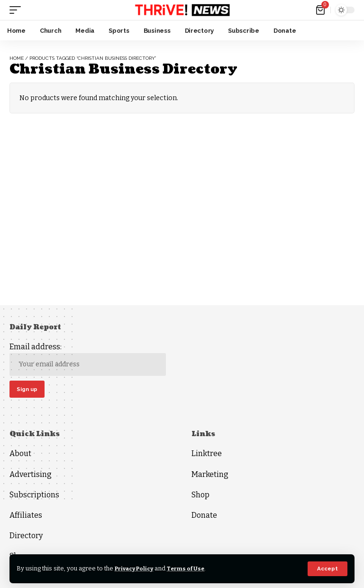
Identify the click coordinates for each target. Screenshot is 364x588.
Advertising (31, 476)
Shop (200, 496)
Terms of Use (194, 568)
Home (17, 58)
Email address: (88, 359)
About (20, 455)
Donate (204, 517)
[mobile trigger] (18, 10)
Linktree (207, 455)
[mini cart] (321, 10)
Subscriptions (34, 496)
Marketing (210, 476)
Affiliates (26, 517)
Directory (26, 537)
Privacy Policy (137, 568)
